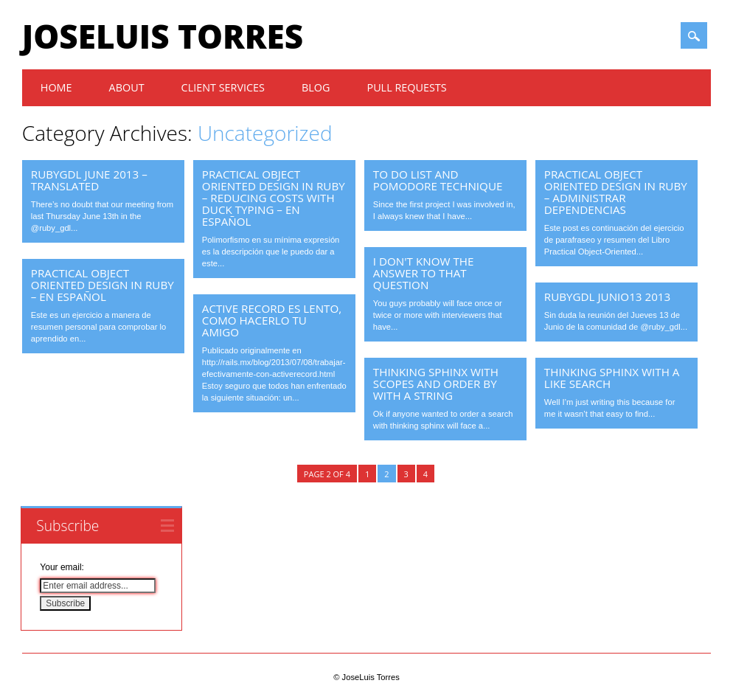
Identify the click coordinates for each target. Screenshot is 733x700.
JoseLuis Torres (163, 36)
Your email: (62, 567)
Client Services (223, 87)
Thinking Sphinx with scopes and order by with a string (436, 384)
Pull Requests (406, 87)
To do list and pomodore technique (438, 180)
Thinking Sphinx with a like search (612, 378)
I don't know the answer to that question (424, 273)
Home (56, 87)
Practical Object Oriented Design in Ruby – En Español (103, 285)
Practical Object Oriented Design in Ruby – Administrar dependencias (616, 192)
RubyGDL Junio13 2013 (607, 297)
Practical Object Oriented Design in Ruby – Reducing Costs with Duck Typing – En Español (274, 198)
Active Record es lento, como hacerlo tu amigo (272, 320)
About (127, 87)
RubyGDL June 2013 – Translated (89, 180)
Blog (316, 87)
